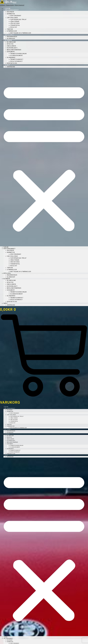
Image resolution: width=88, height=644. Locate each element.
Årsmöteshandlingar (18, 54)
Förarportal (15, 25)
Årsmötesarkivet (17, 59)
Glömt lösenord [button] (19, 5)
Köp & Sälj (9, 35)
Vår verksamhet (12, 10)
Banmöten (11, 14)
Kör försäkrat (16, 16)
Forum (8, 8)
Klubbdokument (17, 55)
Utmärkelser (12, 31)
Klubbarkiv (11, 57)
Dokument (11, 52)
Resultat (14, 27)
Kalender (10, 12)
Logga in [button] (3, 5)
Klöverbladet (12, 48)
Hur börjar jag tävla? (18, 19)
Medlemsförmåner (14, 50)
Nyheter (10, 44)
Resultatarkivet (16, 61)
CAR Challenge (12, 18)
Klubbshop (11, 38)
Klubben (8, 40)
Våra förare (15, 21)
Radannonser (12, 37)
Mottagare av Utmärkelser (21, 33)
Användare (11, 67)
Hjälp (7, 65)
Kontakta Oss (12, 63)
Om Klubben (11, 46)
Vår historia (15, 23)
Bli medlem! (11, 42)
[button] (44, 157)
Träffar (10, 29)
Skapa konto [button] (10, 5)
